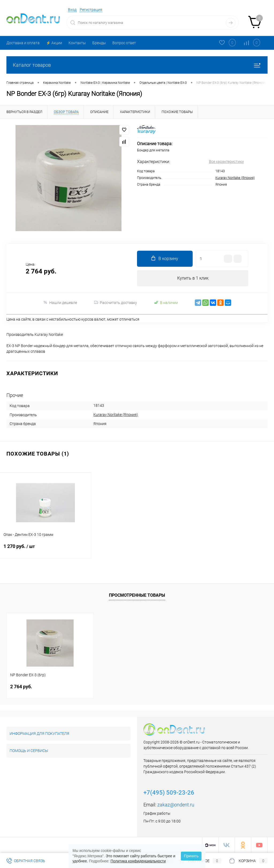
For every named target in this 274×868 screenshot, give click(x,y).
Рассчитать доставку (115, 303)
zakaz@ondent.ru (176, 805)
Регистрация (91, 10)
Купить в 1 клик (193, 278)
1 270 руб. (45, 550)
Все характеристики (226, 161)
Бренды (99, 43)
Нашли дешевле (60, 303)
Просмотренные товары (137, 595)
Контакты (77, 43)
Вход (72, 10)
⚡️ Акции (54, 43)
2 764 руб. (21, 687)
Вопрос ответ (124, 43)
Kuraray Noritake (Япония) (235, 178)
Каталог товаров (137, 65)
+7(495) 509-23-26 (169, 793)
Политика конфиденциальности (138, 861)
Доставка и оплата (23, 43)
